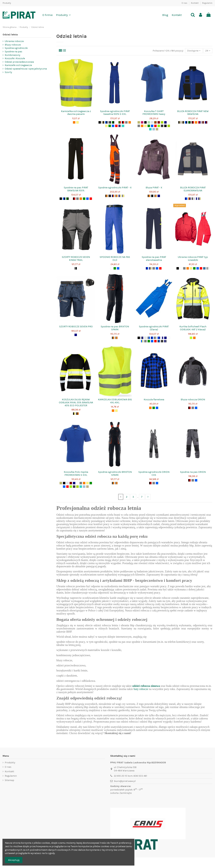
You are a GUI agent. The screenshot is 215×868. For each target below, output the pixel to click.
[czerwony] (116, 126)
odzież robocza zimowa (146, 686)
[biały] (116, 122)
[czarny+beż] (179, 122)
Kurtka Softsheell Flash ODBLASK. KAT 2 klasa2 (193, 328)
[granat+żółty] (120, 196)
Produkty (7, 3)
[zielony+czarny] (113, 122)
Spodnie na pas (13, 52)
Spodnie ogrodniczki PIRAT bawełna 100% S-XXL (115, 113)
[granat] (165, 122)
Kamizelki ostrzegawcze (18, 65)
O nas (185, 3)
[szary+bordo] (203, 122)
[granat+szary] (120, 126)
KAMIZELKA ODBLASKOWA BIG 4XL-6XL (115, 401)
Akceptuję (14, 860)
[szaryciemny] (162, 126)
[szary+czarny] (110, 122)
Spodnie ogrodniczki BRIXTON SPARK (115, 473)
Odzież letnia (10, 35)
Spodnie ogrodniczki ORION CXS (154, 473)
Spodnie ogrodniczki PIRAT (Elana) (154, 328)
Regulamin (207, 3)
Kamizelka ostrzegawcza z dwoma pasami (76, 113)
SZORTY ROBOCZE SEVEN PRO (76, 327)
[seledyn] (149, 122)
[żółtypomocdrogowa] (165, 126)
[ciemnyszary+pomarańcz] (106, 196)
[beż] (157, 129)
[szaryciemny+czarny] (110, 196)
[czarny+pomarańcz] (77, 414)
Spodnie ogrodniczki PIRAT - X (115, 188)
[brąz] (155, 122)
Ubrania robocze (14, 41)
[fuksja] (142, 122)
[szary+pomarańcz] (116, 196)
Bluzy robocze (13, 45)
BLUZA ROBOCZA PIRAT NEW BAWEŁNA (193, 113)
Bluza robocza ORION (193, 400)
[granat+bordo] (206, 122)
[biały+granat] (196, 199)
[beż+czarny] (103, 122)
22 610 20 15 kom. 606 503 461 (130, 776)
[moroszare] (208, 268)
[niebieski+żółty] (142, 341)
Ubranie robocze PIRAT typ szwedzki (193, 259)
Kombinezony (13, 55)
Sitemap (9, 780)
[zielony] (110, 126)
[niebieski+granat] (159, 338)
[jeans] (204, 268)
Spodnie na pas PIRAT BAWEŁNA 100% (76, 189)
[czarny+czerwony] (123, 122)
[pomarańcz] (74, 122)
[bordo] (159, 122)
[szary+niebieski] (149, 338)
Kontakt (195, 3)
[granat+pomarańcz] (113, 196)
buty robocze (141, 689)
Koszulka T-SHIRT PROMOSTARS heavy (154, 113)
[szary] (126, 122)
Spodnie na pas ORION (193, 472)
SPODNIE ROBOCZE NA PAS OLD (115, 259)
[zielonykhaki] (139, 122)
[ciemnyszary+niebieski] (159, 341)
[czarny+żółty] (74, 414)
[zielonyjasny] (169, 126)
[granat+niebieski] (186, 199)
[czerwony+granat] (199, 122)
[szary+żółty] (123, 196)
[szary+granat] (142, 338)
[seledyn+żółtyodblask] (191, 338)
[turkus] (123, 126)
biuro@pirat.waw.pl (125, 781)
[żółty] (77, 122)
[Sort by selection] (194, 51)
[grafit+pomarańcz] (113, 338)
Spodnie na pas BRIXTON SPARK (115, 328)
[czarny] (100, 122)
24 (208, 51)
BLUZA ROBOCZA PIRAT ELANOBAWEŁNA (193, 189)
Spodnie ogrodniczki (16, 48)
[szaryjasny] (152, 122)
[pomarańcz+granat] (189, 199)
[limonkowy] (159, 126)
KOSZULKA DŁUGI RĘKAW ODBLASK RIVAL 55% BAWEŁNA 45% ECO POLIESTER (76, 402)
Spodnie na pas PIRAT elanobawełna (154, 259)
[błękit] (154, 129)
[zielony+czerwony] (120, 122)
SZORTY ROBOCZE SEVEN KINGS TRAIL (76, 259)
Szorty (8, 72)
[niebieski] (113, 126)
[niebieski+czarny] (106, 122)
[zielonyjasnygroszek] (162, 122)
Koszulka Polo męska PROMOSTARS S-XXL (76, 473)
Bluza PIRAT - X (154, 188)
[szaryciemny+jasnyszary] (193, 199)
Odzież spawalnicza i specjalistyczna (26, 69)
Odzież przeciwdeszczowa (19, 62)
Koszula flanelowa (154, 400)
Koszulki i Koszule (15, 58)
